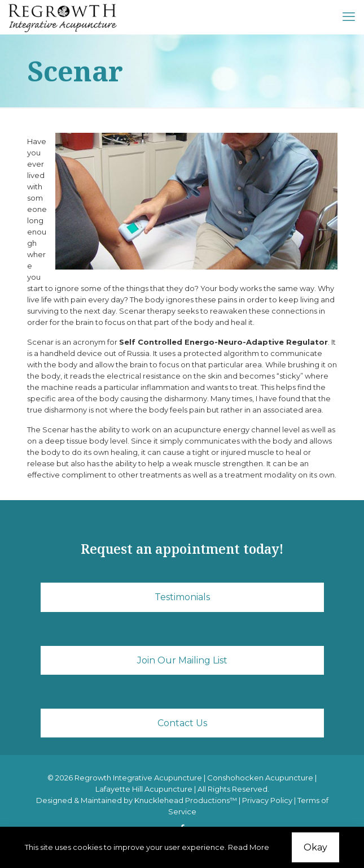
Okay (315, 847)
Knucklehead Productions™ (186, 800)
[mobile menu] (349, 17)
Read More (249, 847)
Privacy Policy (267, 800)
